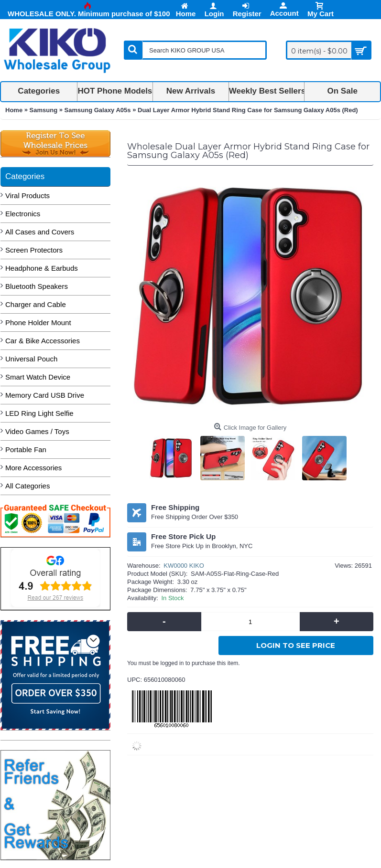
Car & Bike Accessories (43, 341)
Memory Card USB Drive (45, 395)
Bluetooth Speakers (37, 286)
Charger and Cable (36, 304)
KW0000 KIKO (184, 566)
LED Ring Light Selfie (39, 413)
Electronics (23, 214)
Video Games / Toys (37, 431)
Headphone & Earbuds (42, 268)
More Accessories (33, 468)
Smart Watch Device (38, 377)
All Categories (27, 486)
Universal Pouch (31, 359)
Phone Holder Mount (38, 323)
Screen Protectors (34, 250)
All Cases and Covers (40, 232)
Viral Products (27, 196)
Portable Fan (26, 450)
